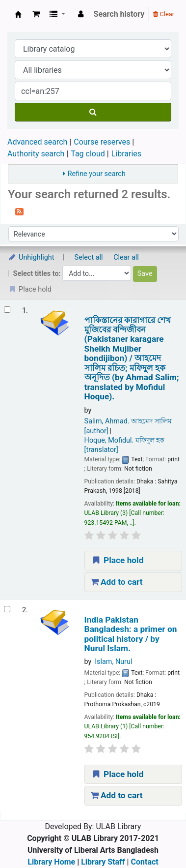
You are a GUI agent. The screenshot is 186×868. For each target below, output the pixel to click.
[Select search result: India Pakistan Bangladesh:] (7, 609)
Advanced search (37, 142)
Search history (119, 14)
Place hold (117, 560)
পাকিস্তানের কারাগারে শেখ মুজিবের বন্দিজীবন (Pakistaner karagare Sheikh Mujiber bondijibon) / (132, 359)
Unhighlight (31, 257)
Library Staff (103, 862)
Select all (89, 257)
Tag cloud (88, 154)
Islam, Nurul (113, 662)
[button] (36, 14)
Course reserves (102, 142)
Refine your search (97, 174)
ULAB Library (18, 14)
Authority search (36, 154)
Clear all (126, 257)
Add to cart (117, 582)
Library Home (51, 862)
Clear (164, 14)
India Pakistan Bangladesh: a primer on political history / (131, 634)
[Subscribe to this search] (19, 211)
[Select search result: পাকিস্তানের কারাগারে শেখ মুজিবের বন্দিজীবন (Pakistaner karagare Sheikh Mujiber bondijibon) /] (7, 310)
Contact (145, 862)
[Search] (93, 112)
